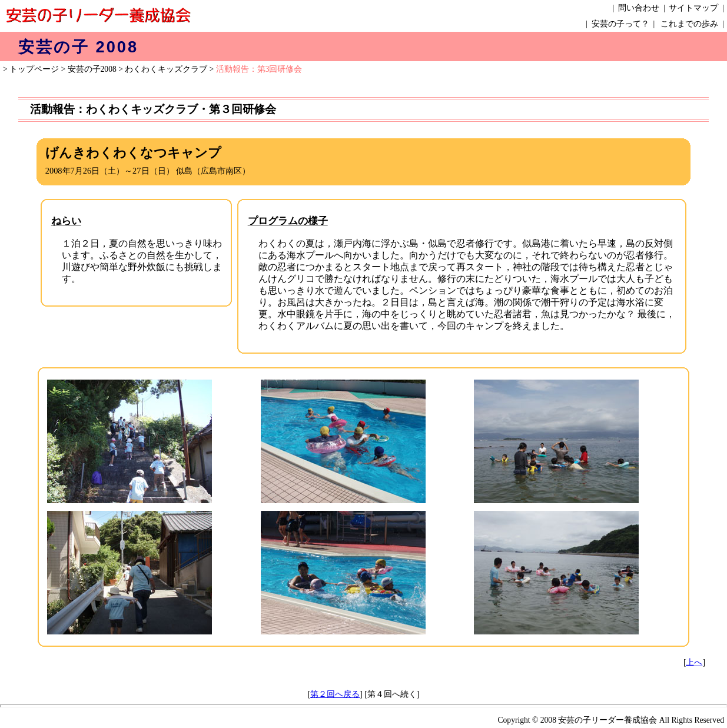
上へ (694, 662)
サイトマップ (693, 8)
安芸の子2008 (92, 69)
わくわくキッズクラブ (166, 69)
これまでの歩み (689, 24)
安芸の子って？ (620, 24)
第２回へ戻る (335, 694)
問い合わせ (639, 8)
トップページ (34, 69)
